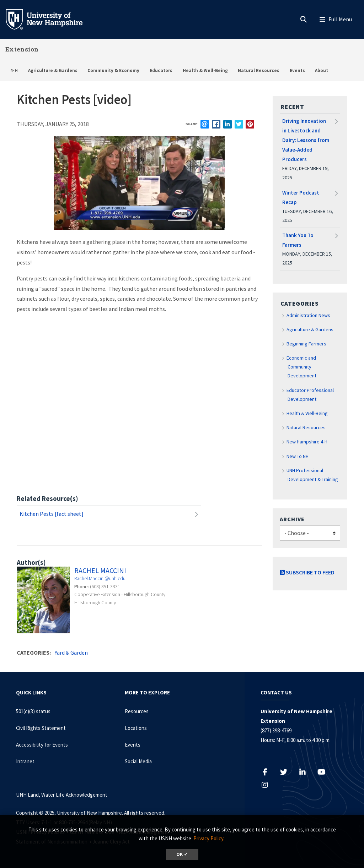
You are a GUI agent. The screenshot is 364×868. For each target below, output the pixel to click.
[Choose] (310, 533)
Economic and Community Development (302, 367)
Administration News (308, 315)
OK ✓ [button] (182, 854)
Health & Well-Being (205, 70)
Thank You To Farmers (298, 240)
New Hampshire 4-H (307, 442)
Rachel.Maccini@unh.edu (100, 578)
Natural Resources (259, 70)
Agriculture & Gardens (53, 70)
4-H (14, 70)
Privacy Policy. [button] (209, 838)
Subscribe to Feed (307, 572)
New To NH (298, 456)
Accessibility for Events (42, 745)
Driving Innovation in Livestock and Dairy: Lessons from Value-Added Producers (306, 140)
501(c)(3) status (33, 711)
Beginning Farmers (306, 344)
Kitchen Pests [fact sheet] (52, 514)
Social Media (138, 761)
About (322, 70)
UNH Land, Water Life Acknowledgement (62, 795)
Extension (22, 49)
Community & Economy (113, 70)
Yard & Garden (71, 653)
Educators (161, 70)
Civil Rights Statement (41, 728)
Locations (136, 728)
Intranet (25, 761)
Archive (292, 519)
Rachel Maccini (100, 570)
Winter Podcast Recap (301, 197)
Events (297, 70)
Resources (137, 711)
